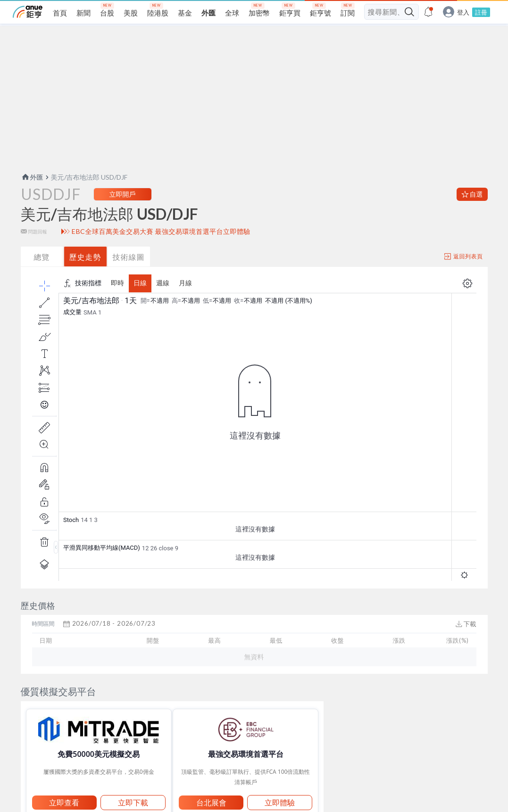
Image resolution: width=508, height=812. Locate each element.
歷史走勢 (85, 275)
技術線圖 (129, 275)
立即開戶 (123, 212)
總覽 (42, 275)
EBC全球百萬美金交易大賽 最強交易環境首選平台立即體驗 (161, 250)
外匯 (32, 195)
